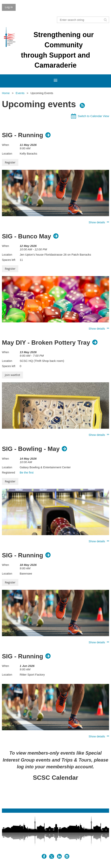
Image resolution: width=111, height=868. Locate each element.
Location (7, 154)
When (6, 145)
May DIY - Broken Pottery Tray (46, 343)
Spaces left (9, 260)
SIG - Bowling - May (31, 449)
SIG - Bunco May (26, 236)
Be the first (27, 472)
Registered (8, 473)
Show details (97, 222)
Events (20, 93)
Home (6, 93)
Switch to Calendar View (93, 116)
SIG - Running (22, 135)
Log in (9, 7)
